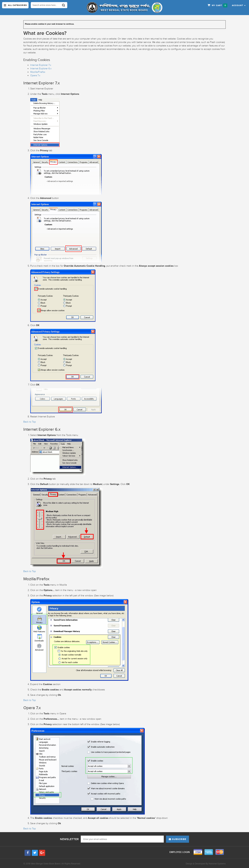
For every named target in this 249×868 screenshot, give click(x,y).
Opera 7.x (35, 75)
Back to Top (30, 422)
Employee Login (180, 852)
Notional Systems (217, 864)
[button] (239, 5)
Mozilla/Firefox (38, 72)
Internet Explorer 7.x (41, 65)
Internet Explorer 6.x (41, 69)
